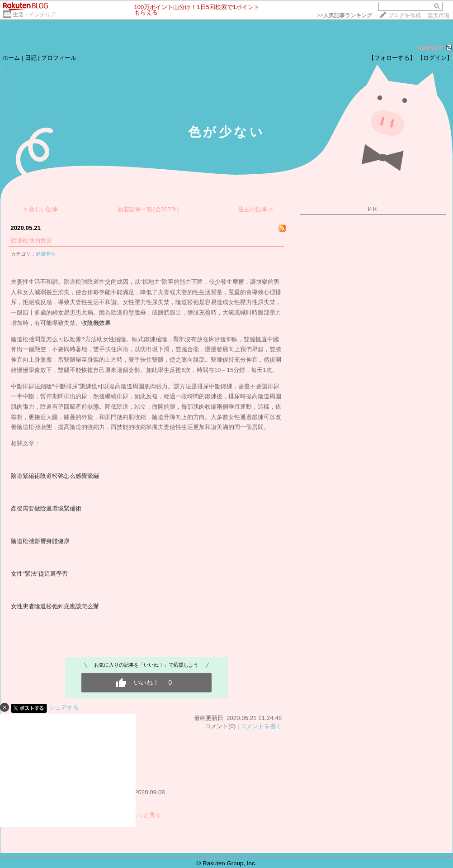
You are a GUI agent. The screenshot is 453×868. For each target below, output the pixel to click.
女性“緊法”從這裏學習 (39, 574)
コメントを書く (261, 726)
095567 (430, 48)
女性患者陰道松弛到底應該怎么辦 (55, 606)
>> (344, 15)
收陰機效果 (96, 323)
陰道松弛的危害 (31, 241)
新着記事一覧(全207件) (148, 209)
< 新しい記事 (41, 209)
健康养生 (46, 254)
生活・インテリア (34, 14)
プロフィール (59, 58)
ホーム (11, 58)
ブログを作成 (405, 15)
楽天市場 (439, 15)
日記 (31, 58)
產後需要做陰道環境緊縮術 (46, 508)
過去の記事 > (256, 209)
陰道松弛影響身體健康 (40, 541)
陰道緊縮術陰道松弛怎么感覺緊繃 (55, 476)
